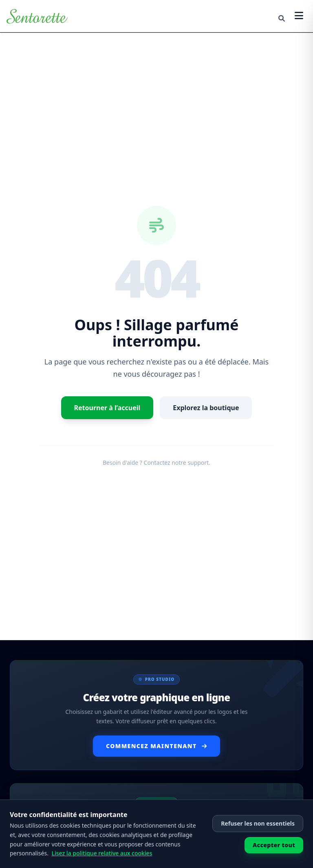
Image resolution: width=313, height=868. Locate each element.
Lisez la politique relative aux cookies (102, 853)
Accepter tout (274, 845)
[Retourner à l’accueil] (37, 16)
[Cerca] (282, 18)
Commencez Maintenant (156, 746)
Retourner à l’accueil (107, 408)
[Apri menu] (299, 16)
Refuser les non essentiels (258, 823)
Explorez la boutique (206, 408)
